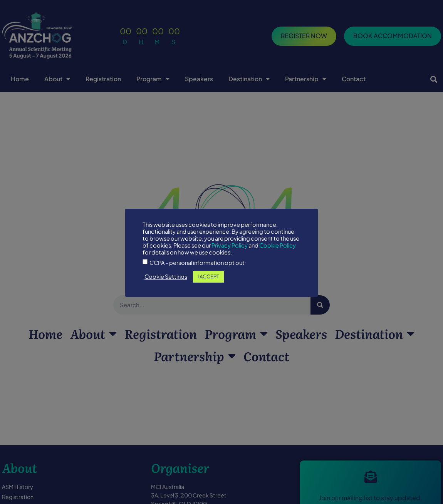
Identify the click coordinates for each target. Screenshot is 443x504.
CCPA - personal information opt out (197, 263)
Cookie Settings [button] (166, 276)
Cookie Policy (278, 245)
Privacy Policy (230, 245)
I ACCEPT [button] (208, 276)
